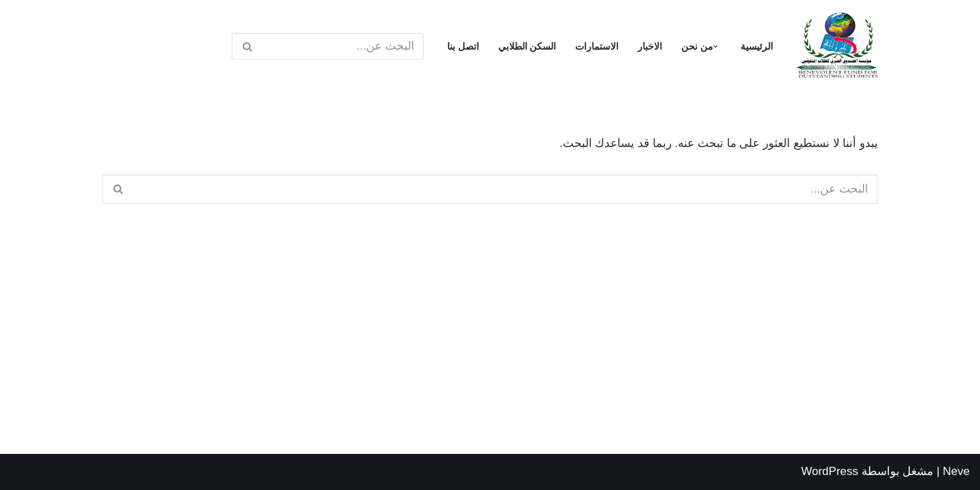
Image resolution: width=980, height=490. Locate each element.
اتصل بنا (463, 47)
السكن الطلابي (527, 47)
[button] (716, 47)
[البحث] (343, 46)
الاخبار (650, 47)
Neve (956, 471)
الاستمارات (597, 47)
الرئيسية (757, 47)
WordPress (830, 471)
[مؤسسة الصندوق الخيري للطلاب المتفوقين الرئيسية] (837, 47)
